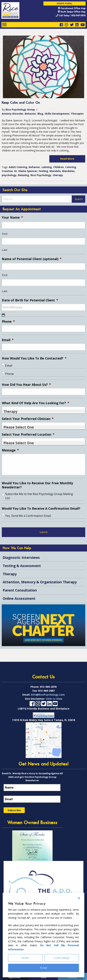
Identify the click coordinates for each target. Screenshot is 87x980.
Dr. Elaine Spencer (26, 171)
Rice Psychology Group (20, 109)
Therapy (10, 574)
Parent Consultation (20, 590)
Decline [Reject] (25, 958)
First (5, 234)
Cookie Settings (62, 958)
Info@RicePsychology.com (48, 704)
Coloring (71, 167)
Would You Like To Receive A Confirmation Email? (41, 509)
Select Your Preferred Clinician (28, 419)
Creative (7, 171)
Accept (43, 968)
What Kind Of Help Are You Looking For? (36, 403)
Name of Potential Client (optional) (32, 259)
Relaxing (23, 175)
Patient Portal (65, 4)
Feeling (43, 171)
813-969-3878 (48, 696)
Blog (40, 114)
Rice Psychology (41, 175)
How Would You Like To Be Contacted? (34, 358)
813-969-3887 (46, 700)
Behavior (30, 114)
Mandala (55, 171)
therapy (58, 175)
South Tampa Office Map (72, 12)
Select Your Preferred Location (28, 434)
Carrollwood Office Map (72, 8)
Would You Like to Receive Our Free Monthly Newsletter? (37, 485)
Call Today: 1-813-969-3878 (71, 15)
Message (10, 450)
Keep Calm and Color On (21, 103)
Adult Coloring (18, 167)
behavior (34, 167)
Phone (8, 322)
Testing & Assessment (22, 566)
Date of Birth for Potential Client (30, 300)
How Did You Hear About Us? (26, 385)
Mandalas (68, 171)
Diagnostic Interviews (21, 557)
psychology (9, 175)
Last (5, 250)
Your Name (12, 217)
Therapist (77, 114)
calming (47, 167)
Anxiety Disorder (13, 114)
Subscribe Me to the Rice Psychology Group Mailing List (39, 496)
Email (8, 340)
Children (59, 167)
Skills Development (57, 114)
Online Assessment (19, 598)
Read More (67, 159)
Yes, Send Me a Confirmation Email (28, 516)
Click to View (54, 708)
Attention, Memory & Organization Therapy (40, 582)
